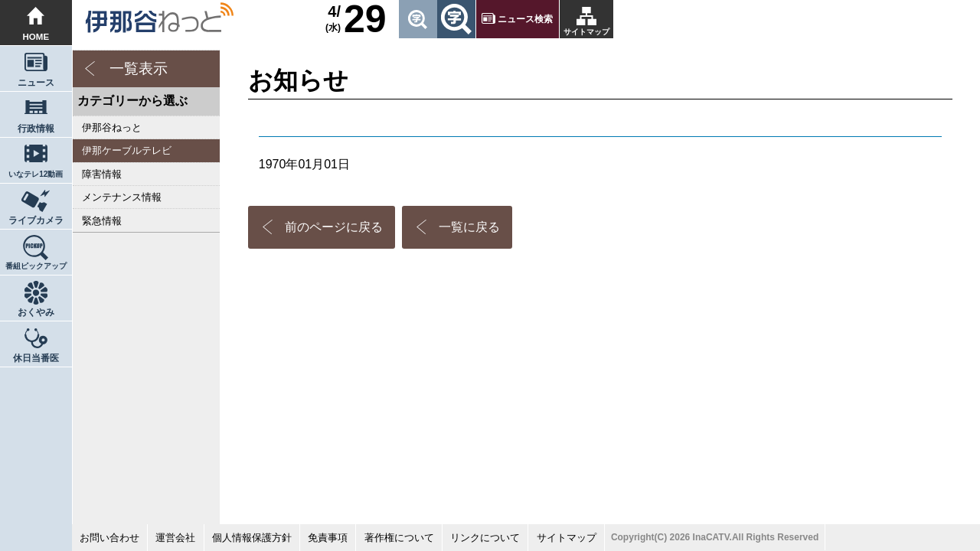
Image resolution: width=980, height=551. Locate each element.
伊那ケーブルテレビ (127, 150)
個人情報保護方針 (252, 538)
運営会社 (175, 538)
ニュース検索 (525, 19)
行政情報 (36, 129)
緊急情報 (102, 221)
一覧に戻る (469, 227)
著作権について (399, 538)
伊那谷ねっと (112, 127)
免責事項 (328, 538)
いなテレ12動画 (36, 174)
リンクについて (485, 538)
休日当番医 (36, 358)
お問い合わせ (109, 538)
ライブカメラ (36, 220)
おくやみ (36, 312)
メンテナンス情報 (122, 197)
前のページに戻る (334, 227)
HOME (36, 37)
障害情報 (102, 174)
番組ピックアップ (36, 266)
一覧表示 (139, 68)
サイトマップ (586, 32)
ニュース (36, 83)
